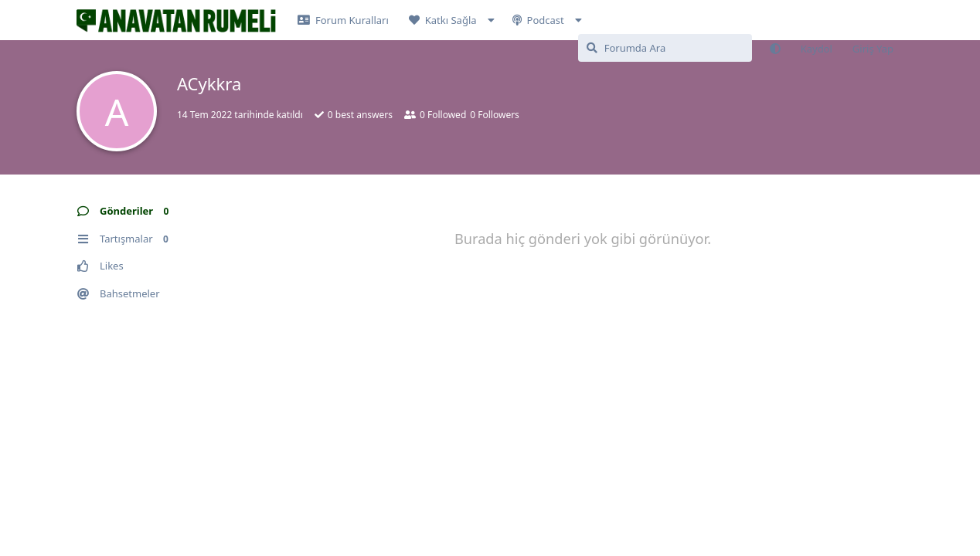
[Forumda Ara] (665, 48)
